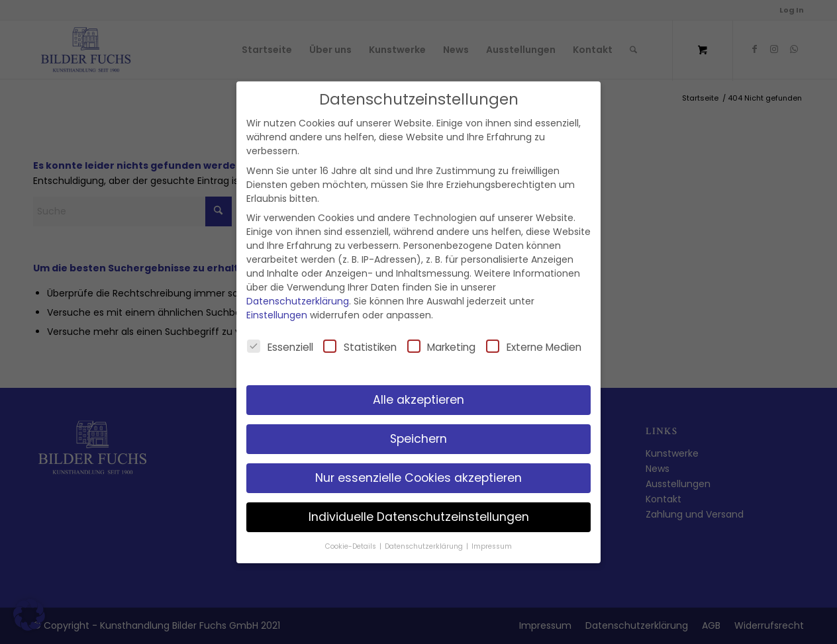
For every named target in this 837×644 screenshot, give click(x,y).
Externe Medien (534, 347)
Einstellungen (277, 315)
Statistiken (360, 347)
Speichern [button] (418, 439)
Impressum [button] (492, 546)
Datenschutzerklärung (298, 301)
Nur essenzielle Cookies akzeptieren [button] (418, 478)
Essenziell (280, 347)
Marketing (442, 347)
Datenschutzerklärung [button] (425, 546)
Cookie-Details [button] (352, 546)
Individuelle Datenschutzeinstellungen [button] (419, 517)
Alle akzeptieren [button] (418, 400)
